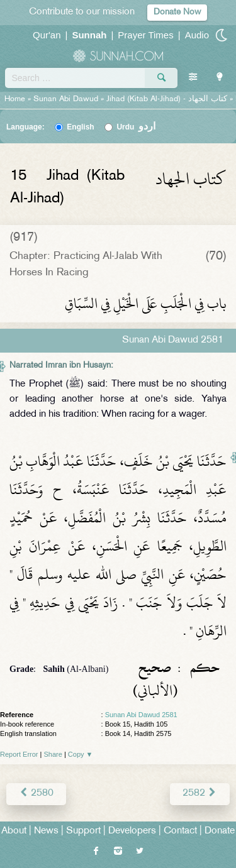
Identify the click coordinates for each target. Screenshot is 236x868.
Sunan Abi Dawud (66, 99)
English (80, 127)
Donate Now (177, 12)
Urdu (136, 127)
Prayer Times (145, 35)
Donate (220, 831)
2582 (200, 794)
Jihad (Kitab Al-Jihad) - (168, 99)
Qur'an (47, 35)
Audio (197, 35)
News (46, 831)
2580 (36, 794)
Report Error (19, 754)
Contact (180, 831)
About (14, 831)
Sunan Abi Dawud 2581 (141, 715)
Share (53, 754)
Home (15, 99)
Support (83, 831)
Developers (132, 831)
